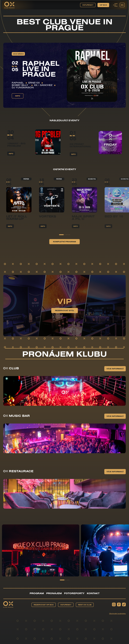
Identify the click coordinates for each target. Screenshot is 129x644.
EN (122, 5)
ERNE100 (34, 83)
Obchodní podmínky (117, 614)
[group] (19, 208)
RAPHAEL (18, 83)
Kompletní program (64, 247)
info (18, 96)
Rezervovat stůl (65, 316)
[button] (61, 240)
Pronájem (54, 593)
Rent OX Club (85, 605)
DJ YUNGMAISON (23, 87)
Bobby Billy (21, 85)
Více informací (115, 374)
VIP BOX (103, 5)
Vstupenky (88, 5)
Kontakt (93, 593)
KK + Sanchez (43, 85)
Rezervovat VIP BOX (44, 605)
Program (37, 593)
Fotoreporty (74, 593)
